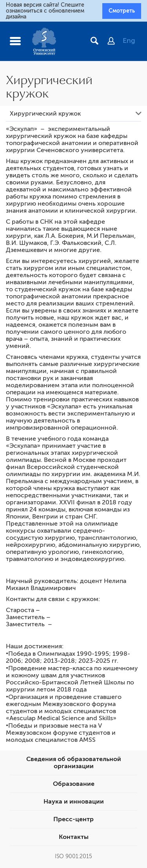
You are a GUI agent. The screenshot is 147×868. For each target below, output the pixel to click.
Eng (129, 40)
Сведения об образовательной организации (74, 763)
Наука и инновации (74, 802)
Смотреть (122, 11)
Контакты (74, 837)
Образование (74, 784)
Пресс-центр (73, 819)
